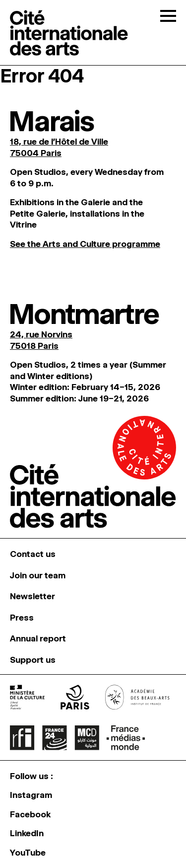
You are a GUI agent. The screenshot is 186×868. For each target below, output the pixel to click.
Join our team (38, 575)
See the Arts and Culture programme (85, 244)
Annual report (38, 638)
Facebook (30, 814)
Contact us (33, 554)
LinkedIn (27, 833)
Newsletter (32, 596)
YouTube (28, 853)
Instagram (31, 795)
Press (22, 618)
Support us (33, 660)
